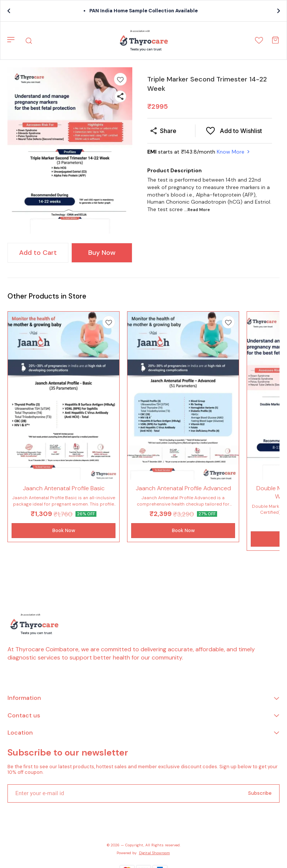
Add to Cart (38, 253)
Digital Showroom (155, 853)
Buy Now (102, 253)
